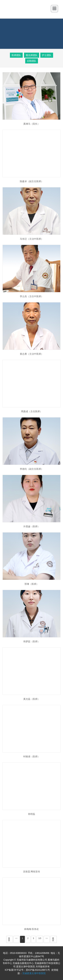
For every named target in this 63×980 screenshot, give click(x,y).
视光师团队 (32, 55)
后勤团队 (32, 61)
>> (47, 938)
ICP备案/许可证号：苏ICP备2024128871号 (27, 970)
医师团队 (16, 55)
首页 (9, 939)
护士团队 (47, 55)
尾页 (53, 939)
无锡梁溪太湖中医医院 (34, 973)
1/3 (40, 938)
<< (16, 938)
